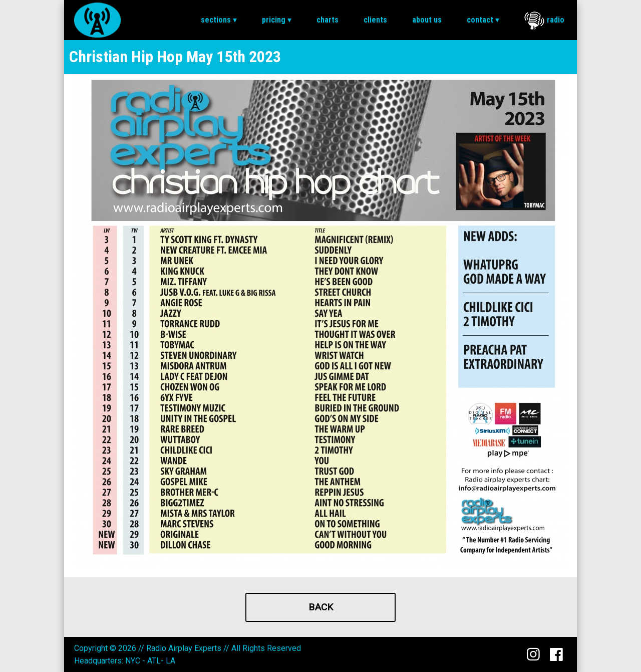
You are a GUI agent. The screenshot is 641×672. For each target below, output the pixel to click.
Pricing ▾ (277, 20)
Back (321, 607)
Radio (544, 21)
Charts (328, 20)
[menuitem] (219, 20)
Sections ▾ (219, 20)
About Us (427, 20)
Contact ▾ (483, 20)
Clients (375, 20)
